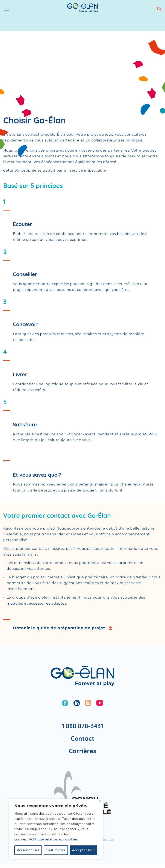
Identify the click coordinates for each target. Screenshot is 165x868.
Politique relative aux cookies (53, 839)
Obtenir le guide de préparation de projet (59, 628)
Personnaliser (28, 850)
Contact (82, 738)
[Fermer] (100, 801)
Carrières (82, 751)
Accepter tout (83, 850)
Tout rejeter (56, 850)
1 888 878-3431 (83, 726)
